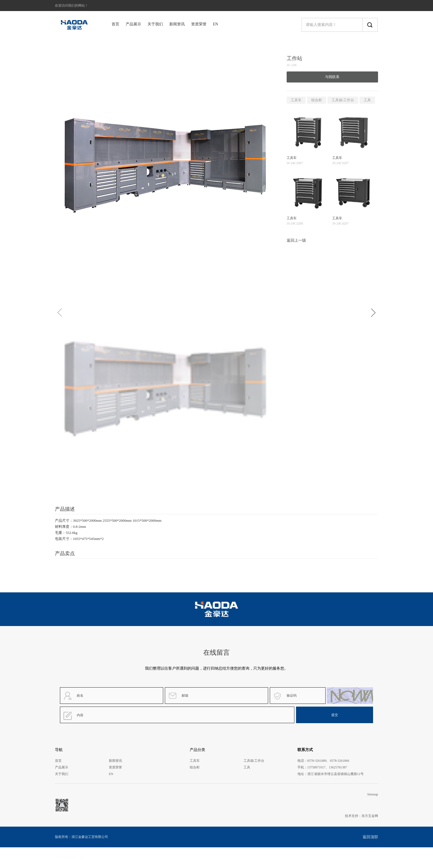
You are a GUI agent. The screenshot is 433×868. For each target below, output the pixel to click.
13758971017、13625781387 (327, 767)
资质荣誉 (199, 24)
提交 (335, 715)
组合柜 (317, 100)
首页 (115, 24)
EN (216, 24)
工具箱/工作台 (343, 100)
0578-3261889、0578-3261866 (328, 761)
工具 (367, 100)
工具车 (296, 100)
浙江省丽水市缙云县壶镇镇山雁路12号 (336, 774)
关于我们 (155, 24)
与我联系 (332, 77)
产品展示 (133, 24)
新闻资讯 (177, 24)
